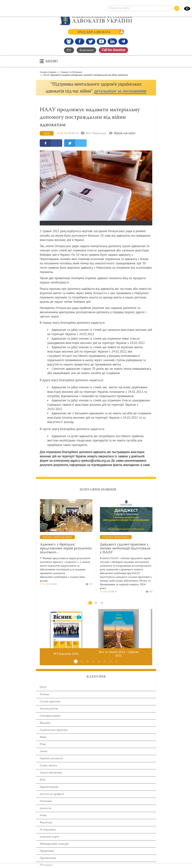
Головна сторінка (48, 72)
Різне (43, 751)
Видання (45, 730)
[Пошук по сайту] (140, 8)
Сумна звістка (48, 773)
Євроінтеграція (49, 794)
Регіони (44, 701)
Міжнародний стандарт (54, 851)
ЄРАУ (43, 694)
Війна (43, 744)
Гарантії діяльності (51, 765)
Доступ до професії (52, 801)
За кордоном (48, 837)
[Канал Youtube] (101, 41)
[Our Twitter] (91, 41)
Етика (43, 822)
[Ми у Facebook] (80, 41)
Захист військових (51, 780)
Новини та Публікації (71, 72)
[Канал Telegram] (123, 41)
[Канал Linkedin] (112, 41)
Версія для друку (125, 140)
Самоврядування (50, 723)
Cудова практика (50, 709)
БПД (43, 787)
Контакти (86, 50)
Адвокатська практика (54, 737)
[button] (96, 91)
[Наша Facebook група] (69, 41)
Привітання (47, 858)
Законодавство (49, 716)
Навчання (46, 808)
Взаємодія (46, 830)
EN (69, 50)
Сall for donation (113, 50)
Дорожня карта (49, 844)
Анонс (44, 758)
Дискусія (45, 815)
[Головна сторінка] (96, 19)
